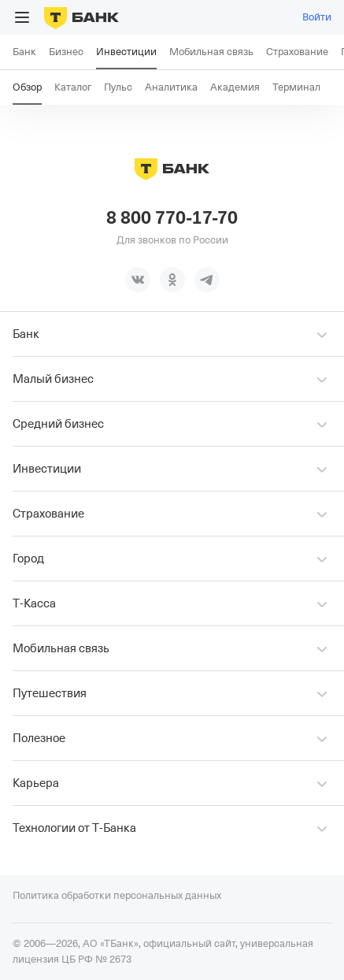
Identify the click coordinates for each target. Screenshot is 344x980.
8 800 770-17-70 (172, 218)
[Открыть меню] (22, 17)
